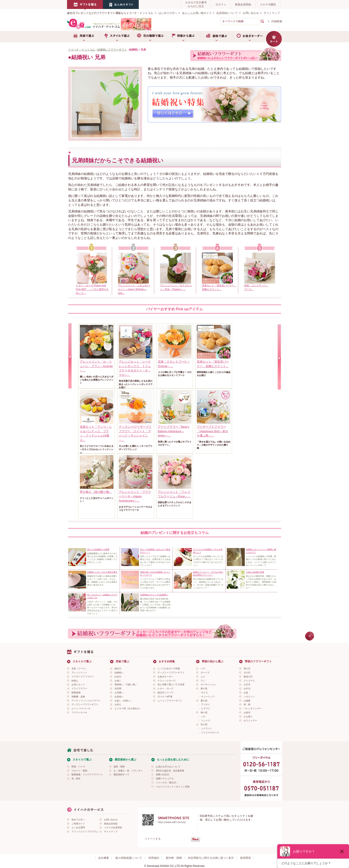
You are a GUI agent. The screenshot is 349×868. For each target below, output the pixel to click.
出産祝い (119, 697)
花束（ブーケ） (79, 669)
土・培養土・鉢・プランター (128, 771)
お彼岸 (247, 713)
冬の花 (204, 724)
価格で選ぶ (216, 37)
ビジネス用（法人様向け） (128, 708)
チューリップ (208, 697)
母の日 (247, 669)
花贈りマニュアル (165, 779)
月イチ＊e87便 (165, 697)
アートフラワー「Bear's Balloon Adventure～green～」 (174, 431)
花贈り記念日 (163, 774)
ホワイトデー (250, 721)
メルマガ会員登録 (113, 827)
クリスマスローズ (210, 733)
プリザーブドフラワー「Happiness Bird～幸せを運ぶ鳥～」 (212, 431)
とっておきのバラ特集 (169, 669)
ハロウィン (249, 697)
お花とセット (78, 684)
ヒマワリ (206, 708)
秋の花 (204, 713)
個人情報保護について (129, 858)
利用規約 (154, 858)
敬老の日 (248, 677)
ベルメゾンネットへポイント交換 (173, 787)
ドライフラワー (79, 688)
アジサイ (206, 704)
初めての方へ (78, 820)
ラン (203, 681)
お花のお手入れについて (168, 767)
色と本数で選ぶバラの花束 (171, 684)
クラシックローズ (167, 681)
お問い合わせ (251, 13)
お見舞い (119, 693)
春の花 (204, 688)
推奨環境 (245, 858)
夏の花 (204, 701)
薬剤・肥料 (119, 767)
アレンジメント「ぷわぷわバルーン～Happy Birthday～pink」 (134, 289)
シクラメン (207, 728)
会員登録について (227, 13)
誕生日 (118, 669)
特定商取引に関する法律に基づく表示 (211, 858)
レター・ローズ (165, 688)
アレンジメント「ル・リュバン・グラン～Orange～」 (96, 366)
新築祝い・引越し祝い (126, 684)
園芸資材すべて (121, 774)
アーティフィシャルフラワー (86, 701)
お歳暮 (247, 701)
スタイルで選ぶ (117, 37)
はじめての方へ (168, 13)
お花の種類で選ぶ (150, 37)
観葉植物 (76, 693)
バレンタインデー (253, 708)
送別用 (118, 688)
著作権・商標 (174, 858)
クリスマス (249, 681)
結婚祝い (119, 673)
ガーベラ (205, 673)
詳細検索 (277, 21)
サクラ (204, 693)
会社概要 (104, 858)
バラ (203, 669)
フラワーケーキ (79, 713)
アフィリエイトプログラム (85, 832)
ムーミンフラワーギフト (170, 701)
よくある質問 (78, 827)
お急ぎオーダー (249, 37)
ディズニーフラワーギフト (85, 704)
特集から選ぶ (183, 37)
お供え (118, 704)
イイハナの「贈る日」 (167, 783)
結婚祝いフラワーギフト (112, 50)
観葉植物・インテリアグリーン (87, 774)
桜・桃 (247, 704)
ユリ (203, 677)
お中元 (247, 688)
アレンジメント (79, 673)
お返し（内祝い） (124, 701)
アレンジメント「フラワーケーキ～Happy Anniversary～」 (135, 496)
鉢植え (75, 681)
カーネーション (208, 684)
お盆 (246, 693)
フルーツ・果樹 (79, 771)
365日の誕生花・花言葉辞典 (170, 771)
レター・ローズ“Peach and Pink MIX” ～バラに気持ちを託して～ (92, 289)
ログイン (221, 4)
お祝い (118, 681)
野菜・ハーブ (78, 767)
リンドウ (206, 721)
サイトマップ (272, 13)
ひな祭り (248, 717)
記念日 (118, 677)
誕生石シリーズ (165, 693)
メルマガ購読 (268, 4)
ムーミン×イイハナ (81, 708)
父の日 (247, 673)
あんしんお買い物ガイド (197, 13)
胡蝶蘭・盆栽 (78, 697)
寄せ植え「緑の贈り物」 (96, 492)
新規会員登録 (243, 4)
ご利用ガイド (78, 824)
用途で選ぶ (84, 37)
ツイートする (153, 839)
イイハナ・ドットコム (82, 50)
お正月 (247, 684)
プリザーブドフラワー (83, 677)
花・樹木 (76, 779)
